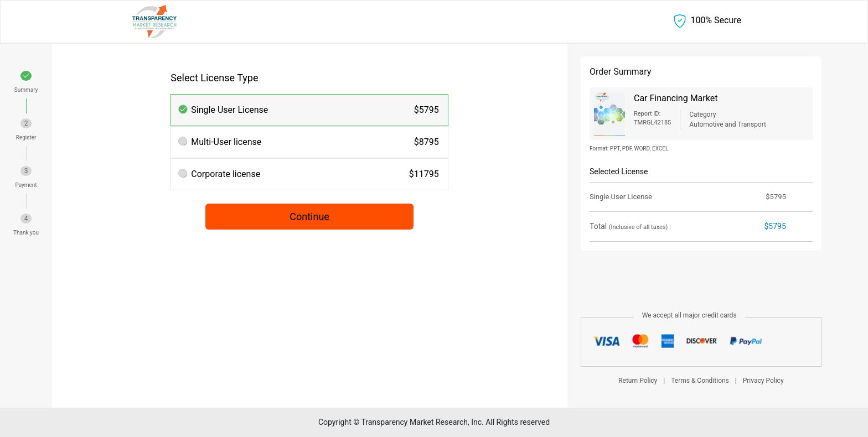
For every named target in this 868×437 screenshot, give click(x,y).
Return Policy (638, 381)
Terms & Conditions (700, 381)
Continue (309, 217)
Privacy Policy (763, 381)
